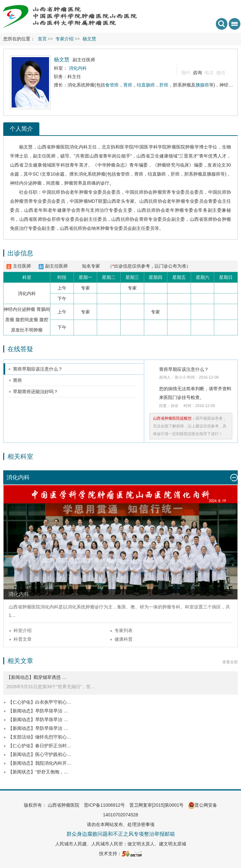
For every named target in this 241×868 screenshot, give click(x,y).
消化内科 (79, 147)
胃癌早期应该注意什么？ (38, 369)
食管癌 (112, 85)
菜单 (233, 26)
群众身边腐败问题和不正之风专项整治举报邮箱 (121, 834)
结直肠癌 (146, 85)
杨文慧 (26, 147)
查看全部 (230, 662)
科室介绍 (23, 630)
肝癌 (164, 85)
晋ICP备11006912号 (105, 805)
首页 (42, 39)
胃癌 (128, 85)
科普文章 (23, 639)
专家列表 (124, 630)
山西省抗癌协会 (75, 228)
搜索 (222, 24)
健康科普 (124, 639)
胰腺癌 (202, 85)
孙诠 (175, 406)
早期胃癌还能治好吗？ (35, 392)
